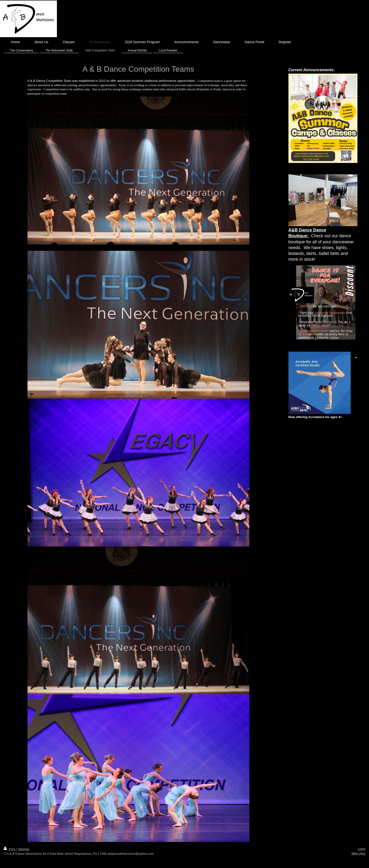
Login (362, 849)
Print (10, 849)
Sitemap (24, 849)
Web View (358, 853)
